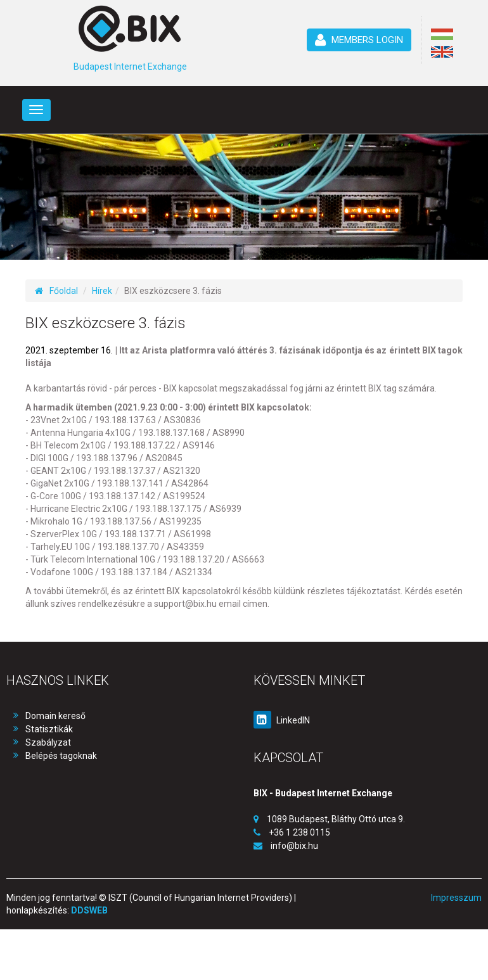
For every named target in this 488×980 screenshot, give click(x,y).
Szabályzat (48, 742)
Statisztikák (49, 729)
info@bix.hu (294, 846)
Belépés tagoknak (61, 756)
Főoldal (56, 291)
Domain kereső (55, 716)
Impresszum (456, 898)
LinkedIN (282, 720)
